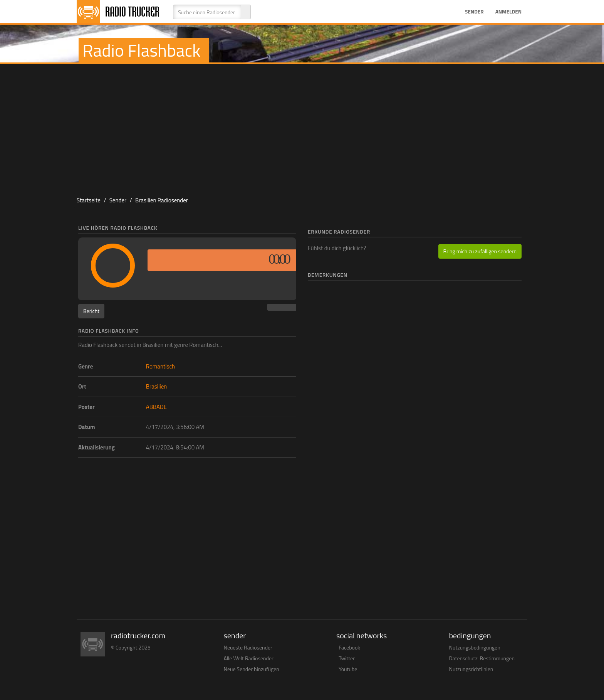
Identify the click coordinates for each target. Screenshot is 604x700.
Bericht (91, 311)
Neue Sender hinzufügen (252, 669)
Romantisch (160, 366)
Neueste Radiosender (248, 647)
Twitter (347, 658)
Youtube (348, 669)
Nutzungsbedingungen (475, 647)
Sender (474, 12)
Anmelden (508, 12)
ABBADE (156, 407)
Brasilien (157, 386)
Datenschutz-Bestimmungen (482, 658)
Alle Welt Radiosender (249, 658)
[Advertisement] (302, 126)
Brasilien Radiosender (162, 200)
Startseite (89, 200)
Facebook (349, 647)
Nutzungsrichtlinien (471, 669)
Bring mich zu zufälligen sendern (480, 251)
